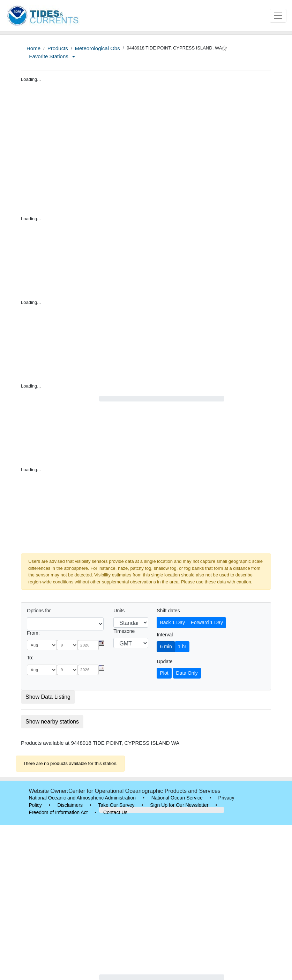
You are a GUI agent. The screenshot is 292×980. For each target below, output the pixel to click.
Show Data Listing (48, 697)
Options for (39, 611)
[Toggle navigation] (278, 16)
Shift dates (168, 611)
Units (119, 611)
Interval (165, 635)
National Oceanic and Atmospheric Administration (83, 798)
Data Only (187, 673)
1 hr (182, 646)
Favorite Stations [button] (52, 56)
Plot (164, 673)
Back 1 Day (172, 622)
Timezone (124, 631)
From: (33, 633)
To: (30, 658)
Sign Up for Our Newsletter (179, 805)
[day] (67, 645)
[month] (42, 645)
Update (164, 661)
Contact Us (115, 812)
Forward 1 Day (207, 622)
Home (33, 48)
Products (58, 48)
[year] (88, 645)
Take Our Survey (116, 805)
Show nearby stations (52, 722)
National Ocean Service (177, 798)
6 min (166, 646)
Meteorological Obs (97, 48)
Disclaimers (70, 805)
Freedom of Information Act (58, 812)
